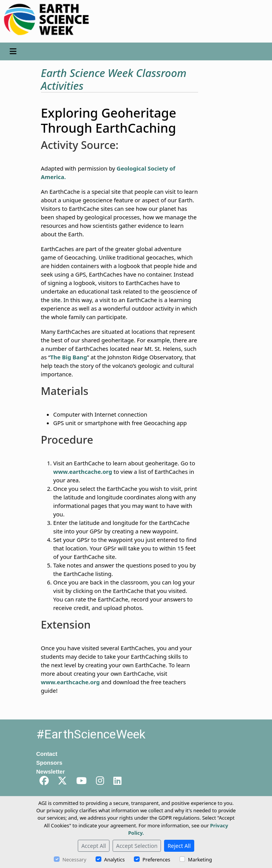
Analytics (114, 859)
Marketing (200, 859)
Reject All (179, 846)
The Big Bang (69, 357)
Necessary (74, 859)
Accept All (94, 846)
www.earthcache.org (83, 472)
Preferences (156, 859)
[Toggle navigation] (13, 51)
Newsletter (51, 772)
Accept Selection (137, 846)
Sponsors (50, 763)
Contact (47, 754)
